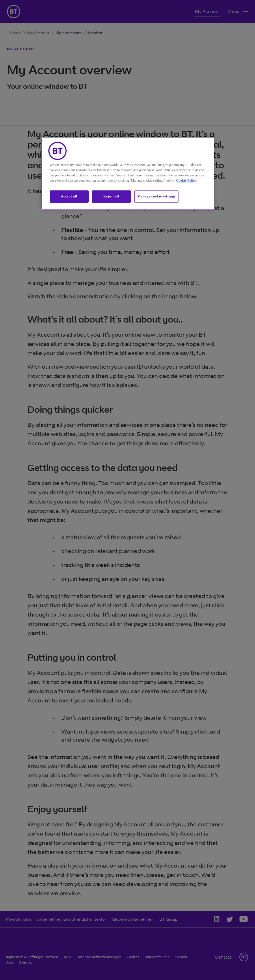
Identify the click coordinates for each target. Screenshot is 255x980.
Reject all (111, 196)
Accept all (69, 196)
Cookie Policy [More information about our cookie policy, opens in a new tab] (186, 180)
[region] (128, 174)
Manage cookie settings (157, 196)
